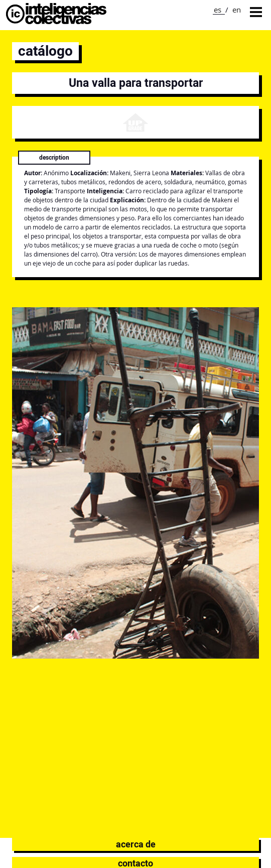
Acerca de (136, 844)
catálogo (45, 51)
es (218, 10)
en (237, 10)
